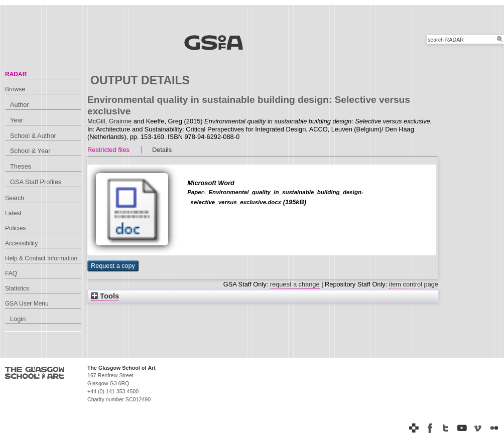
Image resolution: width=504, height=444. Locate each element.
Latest (13, 213)
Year (17, 120)
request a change (295, 284)
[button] (113, 266)
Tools (105, 296)
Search (15, 198)
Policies (15, 228)
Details (162, 150)
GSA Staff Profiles (36, 182)
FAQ (11, 273)
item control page (414, 284)
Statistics (17, 288)
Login (18, 319)
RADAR (16, 74)
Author (20, 105)
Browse (15, 89)
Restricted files (108, 150)
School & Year (30, 151)
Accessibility (21, 243)
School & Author (33, 136)
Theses (21, 166)
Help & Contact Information (41, 258)
